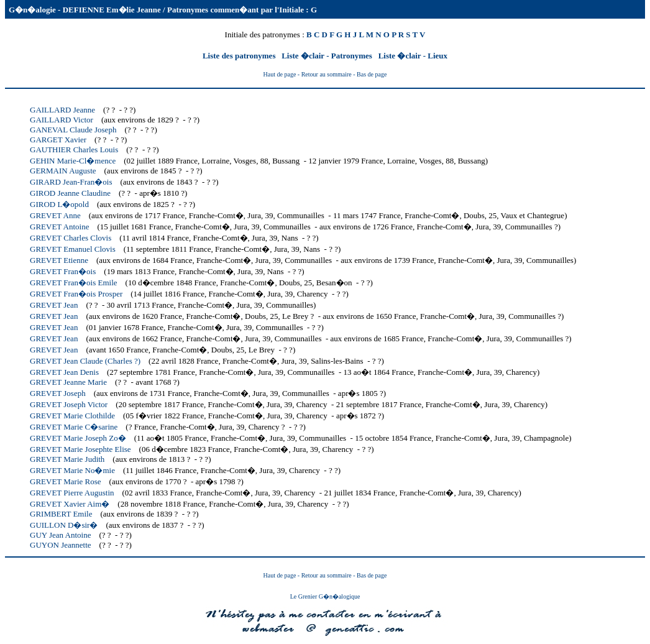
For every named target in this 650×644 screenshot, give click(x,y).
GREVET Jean (54, 305)
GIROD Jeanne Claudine (70, 193)
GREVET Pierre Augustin (72, 493)
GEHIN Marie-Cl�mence (73, 161)
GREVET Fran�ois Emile (74, 283)
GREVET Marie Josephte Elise (80, 449)
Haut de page (280, 74)
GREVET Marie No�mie (72, 470)
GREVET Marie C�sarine (74, 427)
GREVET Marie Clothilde (72, 416)
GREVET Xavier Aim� (70, 504)
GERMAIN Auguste (63, 171)
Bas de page (372, 74)
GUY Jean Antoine (60, 535)
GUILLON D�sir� (64, 525)
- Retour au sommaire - (327, 74)
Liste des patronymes (240, 56)
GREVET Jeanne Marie (68, 382)
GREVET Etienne (59, 260)
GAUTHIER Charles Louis (74, 149)
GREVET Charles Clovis (71, 238)
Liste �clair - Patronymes (328, 56)
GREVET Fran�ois (63, 271)
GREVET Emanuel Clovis (73, 249)
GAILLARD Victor (62, 120)
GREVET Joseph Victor (69, 404)
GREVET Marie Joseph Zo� (78, 438)
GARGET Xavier (58, 140)
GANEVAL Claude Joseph (73, 130)
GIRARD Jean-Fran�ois (71, 182)
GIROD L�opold (59, 204)
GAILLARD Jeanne (62, 110)
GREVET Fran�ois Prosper (76, 294)
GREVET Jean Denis (64, 372)
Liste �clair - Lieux (413, 56)
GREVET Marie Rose (66, 481)
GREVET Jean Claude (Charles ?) (85, 361)
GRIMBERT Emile (61, 514)
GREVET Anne (55, 215)
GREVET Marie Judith (67, 459)
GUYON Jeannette (61, 545)
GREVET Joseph (58, 393)
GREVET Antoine (59, 227)
